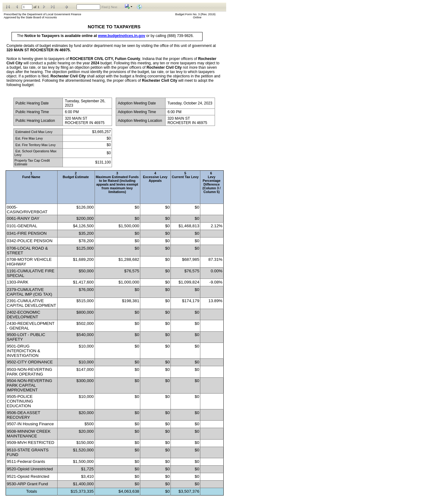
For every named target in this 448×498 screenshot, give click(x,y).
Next (114, 7)
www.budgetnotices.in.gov (122, 36)
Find (105, 7)
